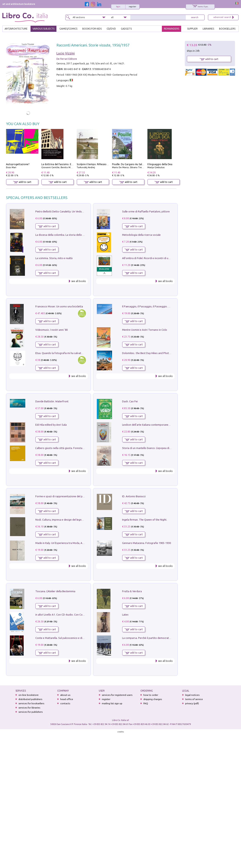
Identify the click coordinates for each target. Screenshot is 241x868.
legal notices (192, 695)
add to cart (22, 182)
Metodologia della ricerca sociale (141, 235)
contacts (65, 703)
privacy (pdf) (192, 703)
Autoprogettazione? (18, 164)
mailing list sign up (112, 703)
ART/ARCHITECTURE (16, 29)
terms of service (194, 699)
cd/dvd (111, 29)
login (118, 7)
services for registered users (117, 695)
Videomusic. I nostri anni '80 (52, 330)
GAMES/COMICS (68, 29)
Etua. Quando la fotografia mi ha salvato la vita (63, 353)
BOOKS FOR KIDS (92, 29)
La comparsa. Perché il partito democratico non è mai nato (156, 638)
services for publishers (31, 712)
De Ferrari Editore (67, 59)
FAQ (146, 703)
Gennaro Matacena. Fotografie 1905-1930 (147, 543)
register (132, 7)
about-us (65, 695)
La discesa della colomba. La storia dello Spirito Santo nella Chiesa (74, 235)
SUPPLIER (192, 29)
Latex (125, 615)
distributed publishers (30, 699)
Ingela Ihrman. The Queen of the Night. (145, 520)
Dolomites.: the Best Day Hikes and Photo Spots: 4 (151, 353)
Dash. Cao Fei (130, 401)
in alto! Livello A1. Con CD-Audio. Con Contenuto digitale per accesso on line (80, 615)
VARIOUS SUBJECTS (43, 29)
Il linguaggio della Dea (160, 164)
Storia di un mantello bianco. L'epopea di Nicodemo (152, 448)
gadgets (126, 29)
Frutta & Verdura (132, 591)
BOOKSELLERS (227, 29)
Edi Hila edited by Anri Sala (51, 425)
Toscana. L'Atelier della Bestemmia (55, 591)
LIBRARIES (208, 29)
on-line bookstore (29, 695)
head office (67, 699)
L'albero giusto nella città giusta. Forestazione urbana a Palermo (73, 448)
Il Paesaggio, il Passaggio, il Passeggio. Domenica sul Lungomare (160, 306)
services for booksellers (31, 703)
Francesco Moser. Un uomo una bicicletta (59, 306)
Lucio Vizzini (66, 53)
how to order (151, 695)
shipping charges (153, 699)
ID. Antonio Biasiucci (134, 496)
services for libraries (29, 708)
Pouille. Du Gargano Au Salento (130, 164)
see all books (79, 281)
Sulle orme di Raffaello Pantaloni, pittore (146, 211)
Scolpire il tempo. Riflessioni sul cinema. (99, 164)
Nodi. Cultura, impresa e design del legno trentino (64, 520)
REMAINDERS (172, 29)
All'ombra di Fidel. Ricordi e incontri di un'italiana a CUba (155, 258)
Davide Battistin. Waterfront (52, 401)
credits (121, 732)
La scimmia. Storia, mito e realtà (54, 258)
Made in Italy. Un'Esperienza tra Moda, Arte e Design (66, 543)
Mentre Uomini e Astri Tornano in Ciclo (145, 330)
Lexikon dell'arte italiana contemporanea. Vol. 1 (150, 425)
